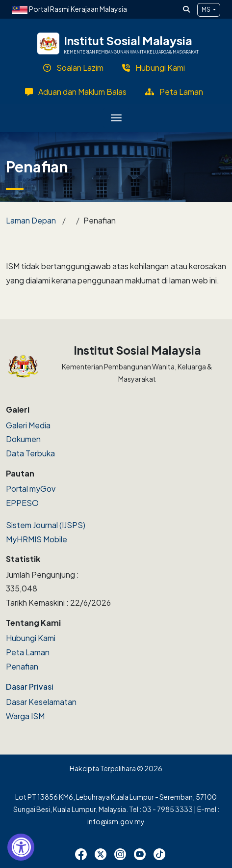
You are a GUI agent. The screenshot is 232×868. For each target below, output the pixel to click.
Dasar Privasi (30, 686)
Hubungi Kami (31, 638)
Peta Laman (28, 652)
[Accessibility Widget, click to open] (21, 847)
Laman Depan (31, 220)
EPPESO (22, 503)
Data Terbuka (30, 453)
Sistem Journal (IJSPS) (46, 525)
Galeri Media (28, 425)
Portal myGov (31, 489)
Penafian (22, 666)
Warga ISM (25, 716)
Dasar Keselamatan (41, 702)
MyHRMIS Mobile (37, 539)
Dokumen (23, 439)
